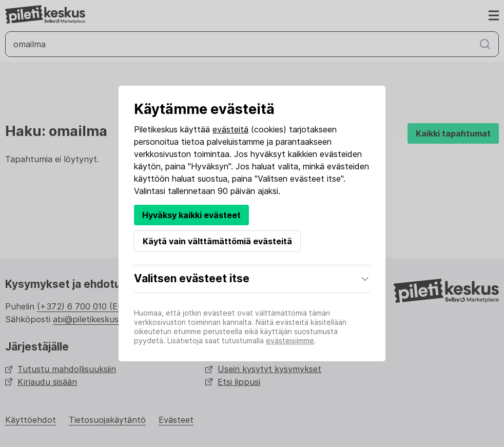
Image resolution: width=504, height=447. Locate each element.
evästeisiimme (290, 341)
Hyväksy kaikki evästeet (191, 215)
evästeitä (230, 129)
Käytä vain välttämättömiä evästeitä (217, 241)
